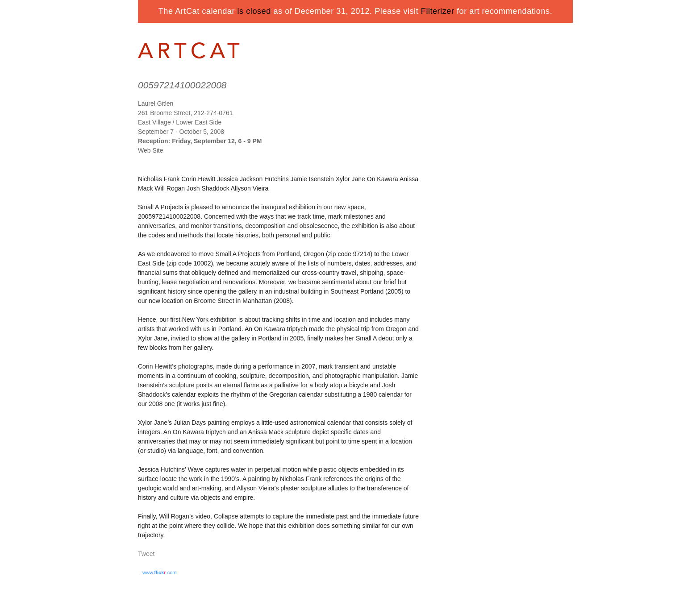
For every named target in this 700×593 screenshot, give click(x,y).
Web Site (151, 150)
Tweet (146, 554)
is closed (254, 11)
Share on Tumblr (173, 554)
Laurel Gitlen (156, 104)
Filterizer (438, 11)
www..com (159, 572)
